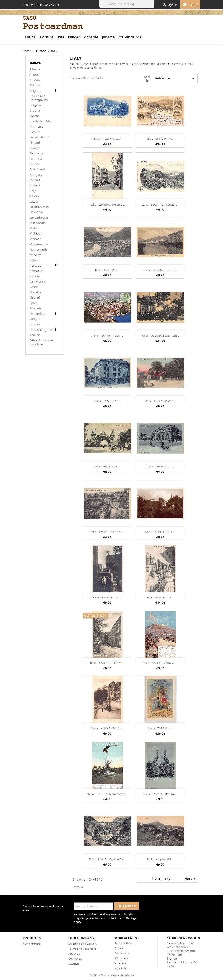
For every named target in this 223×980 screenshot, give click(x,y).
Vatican (35, 335)
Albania (35, 69)
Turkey (34, 319)
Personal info (123, 943)
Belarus (35, 85)
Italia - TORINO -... (160, 728)
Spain (33, 303)
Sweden (35, 308)
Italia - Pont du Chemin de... (107, 859)
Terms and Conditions (83, 949)
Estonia (35, 132)
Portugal (36, 266)
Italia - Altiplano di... (160, 859)
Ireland (35, 185)
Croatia (35, 111)
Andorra (35, 75)
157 (168, 879)
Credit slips (122, 953)
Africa (30, 37)
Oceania (91, 37)
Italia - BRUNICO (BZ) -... (160, 139)
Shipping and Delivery (83, 944)
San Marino (38, 282)
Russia (34, 276)
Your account (127, 938)
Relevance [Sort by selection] (175, 79)
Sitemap (74, 963)
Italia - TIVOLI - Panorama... (107, 532)
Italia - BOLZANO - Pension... (160, 205)
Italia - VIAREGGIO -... (107, 466)
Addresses (121, 958)
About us (74, 954)
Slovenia (35, 298)
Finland (35, 143)
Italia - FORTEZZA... (107, 270)
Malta (34, 228)
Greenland (37, 169)
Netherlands (38, 250)
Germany (36, 153)
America (46, 37)
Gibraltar (36, 159)
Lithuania (36, 212)
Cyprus (35, 116)
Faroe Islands (39, 137)
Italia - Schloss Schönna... (107, 139)
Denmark (36, 127)
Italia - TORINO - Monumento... (107, 794)
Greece (35, 164)
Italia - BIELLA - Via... (160, 597)
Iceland (35, 180)
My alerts (120, 968)
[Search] (127, 4)
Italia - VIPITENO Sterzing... (107, 205)
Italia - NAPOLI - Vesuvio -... (160, 663)
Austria (35, 80)
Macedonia (37, 223)
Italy (33, 191)
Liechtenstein (39, 207)
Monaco (35, 239)
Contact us (75, 959)
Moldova (36, 234)
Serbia (34, 287)
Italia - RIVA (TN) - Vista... (107, 335)
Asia (61, 37)
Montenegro (39, 244)
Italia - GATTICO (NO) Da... (160, 532)
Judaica (108, 37)
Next (190, 879)
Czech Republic (40, 121)
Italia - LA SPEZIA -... (107, 401)
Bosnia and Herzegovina (39, 98)
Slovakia (35, 292)
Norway (35, 255)
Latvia (34, 201)
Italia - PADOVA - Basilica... (160, 794)
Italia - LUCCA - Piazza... (160, 401)
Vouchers (120, 963)
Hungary (36, 175)
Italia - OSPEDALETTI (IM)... (107, 663)
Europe (74, 37)
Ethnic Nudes (130, 37)
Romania (36, 271)
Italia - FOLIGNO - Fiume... (160, 270)
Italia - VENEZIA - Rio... (107, 597)
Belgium (35, 91)
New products (32, 944)
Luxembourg (39, 218)
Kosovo (35, 196)
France (34, 148)
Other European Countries (41, 342)
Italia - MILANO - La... (160, 466)
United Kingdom (41, 330)
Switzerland (38, 314)
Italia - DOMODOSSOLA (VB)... (160, 335)
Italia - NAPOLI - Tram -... (107, 728)
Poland (35, 260)
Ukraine (35, 324)
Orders (119, 948)
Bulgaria (35, 105)
